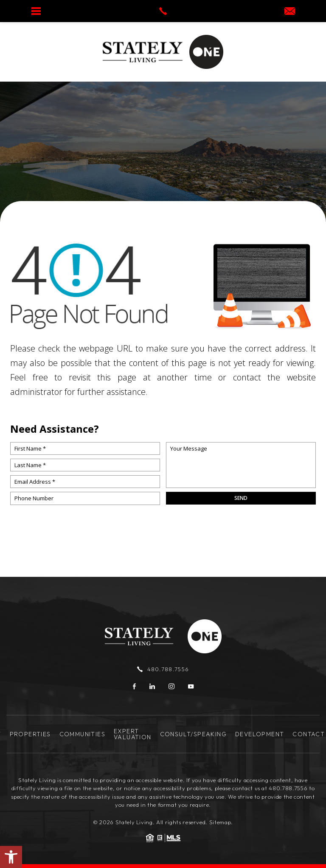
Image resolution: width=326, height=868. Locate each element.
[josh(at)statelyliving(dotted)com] (290, 12)
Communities (82, 734)
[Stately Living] (143, 52)
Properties (30, 734)
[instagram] (171, 686)
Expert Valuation (133, 734)
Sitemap (220, 822)
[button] (11, 857)
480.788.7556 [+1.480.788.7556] (163, 669)
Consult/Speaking (193, 734)
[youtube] (191, 686)
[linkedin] (152, 686)
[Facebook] (134, 686)
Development (260, 734)
